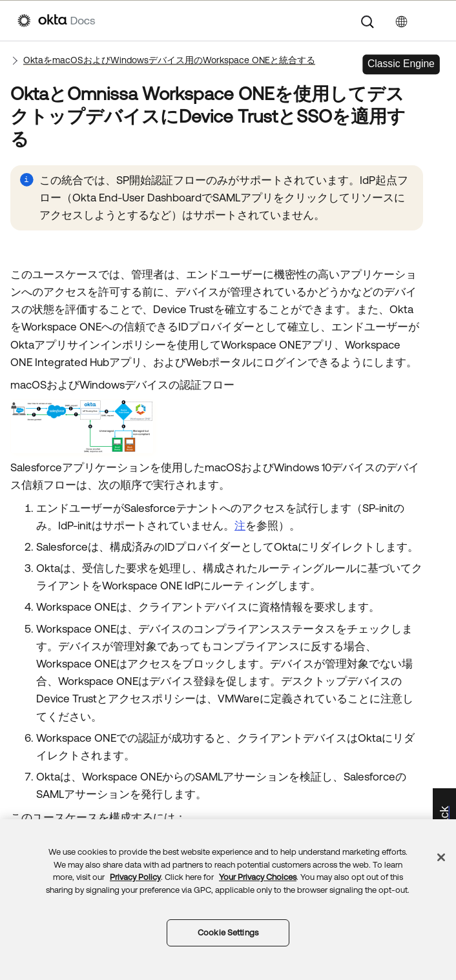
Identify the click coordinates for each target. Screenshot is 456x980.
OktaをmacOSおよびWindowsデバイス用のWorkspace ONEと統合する (169, 60)
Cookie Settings (228, 933)
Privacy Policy (135, 877)
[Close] (441, 857)
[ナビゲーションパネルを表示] (432, 21)
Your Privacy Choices (258, 877)
